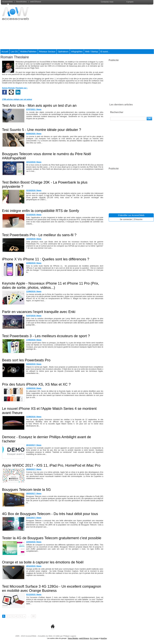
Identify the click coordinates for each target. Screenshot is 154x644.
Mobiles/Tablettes (28, 52)
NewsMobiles (21, 2)
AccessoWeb (8, 2)
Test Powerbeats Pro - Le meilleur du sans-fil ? (39, 235)
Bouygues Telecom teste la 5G (26, 490)
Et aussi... (105, 52)
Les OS (14, 52)
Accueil (5, 52)
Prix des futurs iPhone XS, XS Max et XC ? (36, 384)
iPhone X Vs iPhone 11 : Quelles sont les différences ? (46, 259)
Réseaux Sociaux (47, 52)
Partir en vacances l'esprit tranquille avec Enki (39, 312)
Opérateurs (63, 52)
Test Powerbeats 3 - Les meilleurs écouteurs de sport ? (46, 336)
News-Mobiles (73, 638)
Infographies (77, 52)
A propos (130, 2)
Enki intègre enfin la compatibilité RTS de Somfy (41, 211)
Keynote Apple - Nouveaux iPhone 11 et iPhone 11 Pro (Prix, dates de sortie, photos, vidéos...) (51, 285)
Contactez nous (107, 2)
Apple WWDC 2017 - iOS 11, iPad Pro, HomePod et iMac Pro (51, 465)
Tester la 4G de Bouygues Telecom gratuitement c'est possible (52, 538)
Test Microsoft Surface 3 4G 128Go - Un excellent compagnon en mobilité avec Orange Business (52, 588)
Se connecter (126, 219)
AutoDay (104, 638)
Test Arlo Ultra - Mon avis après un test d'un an (39, 105)
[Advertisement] (99, 27)
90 (33, 616)
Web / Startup (92, 52)
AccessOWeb (31, 636)
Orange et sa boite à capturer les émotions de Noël (43, 562)
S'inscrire (138, 219)
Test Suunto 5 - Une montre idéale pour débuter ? (42, 130)
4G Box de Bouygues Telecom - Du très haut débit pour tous (50, 514)
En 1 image (94, 638)
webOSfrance (35, 2)
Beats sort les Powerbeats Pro (26, 360)
